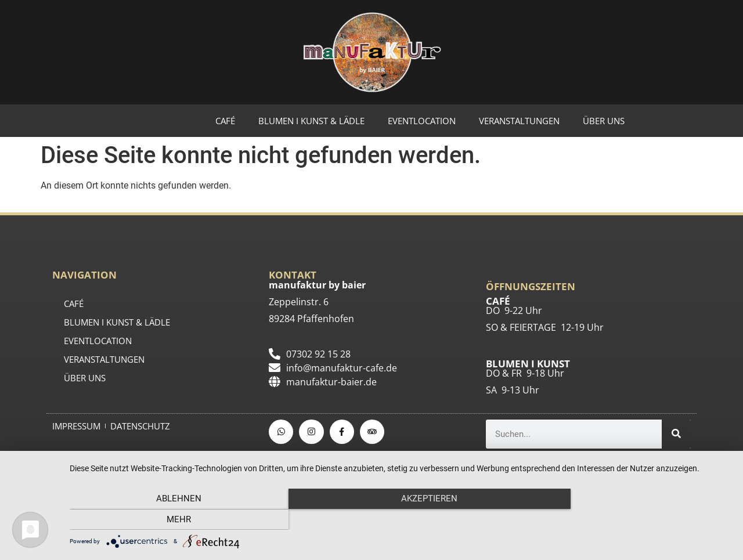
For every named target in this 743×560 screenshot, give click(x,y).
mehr (632, 520)
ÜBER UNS (604, 121)
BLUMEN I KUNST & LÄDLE (311, 121)
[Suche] (676, 434)
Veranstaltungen (519, 121)
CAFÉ (225, 121)
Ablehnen (169, 520)
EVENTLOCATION (422, 121)
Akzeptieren (401, 520)
